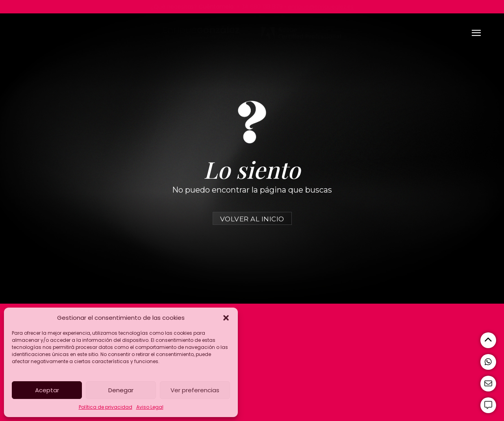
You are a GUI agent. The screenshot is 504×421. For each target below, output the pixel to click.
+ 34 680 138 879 (259, 7)
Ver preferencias (195, 390)
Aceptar (47, 390)
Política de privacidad (106, 407)
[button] (226, 318)
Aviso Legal (150, 407)
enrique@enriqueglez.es (321, 7)
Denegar (121, 390)
